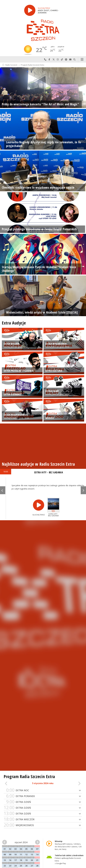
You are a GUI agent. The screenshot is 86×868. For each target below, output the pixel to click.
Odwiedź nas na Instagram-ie (58, 59)
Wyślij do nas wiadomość (70, 59)
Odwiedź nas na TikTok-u (62, 59)
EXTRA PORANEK (43, 796)
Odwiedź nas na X (54, 59)
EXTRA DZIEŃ (43, 802)
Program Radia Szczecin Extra (32, 65)
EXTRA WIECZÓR (43, 819)
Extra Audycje (14, 323)
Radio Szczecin (10, 65)
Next (83, 490)
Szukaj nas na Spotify (66, 59)
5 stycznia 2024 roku (43, 783)
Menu (82, 59)
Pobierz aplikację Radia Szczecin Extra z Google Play (69, 859)
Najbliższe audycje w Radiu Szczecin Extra (38, 464)
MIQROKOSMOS (43, 825)
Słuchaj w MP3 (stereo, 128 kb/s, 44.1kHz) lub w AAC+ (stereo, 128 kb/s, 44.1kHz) (68, 845)
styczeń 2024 (21, 842)
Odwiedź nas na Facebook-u (49, 59)
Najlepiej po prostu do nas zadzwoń (45, 59)
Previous (3, 490)
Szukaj (75, 59)
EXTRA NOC (43, 790)
